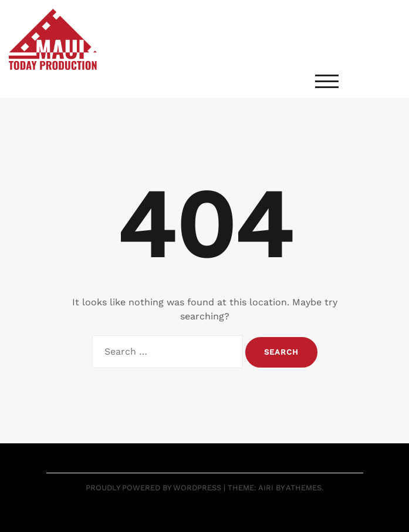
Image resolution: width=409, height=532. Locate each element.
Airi (266, 488)
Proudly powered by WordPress (153, 488)
